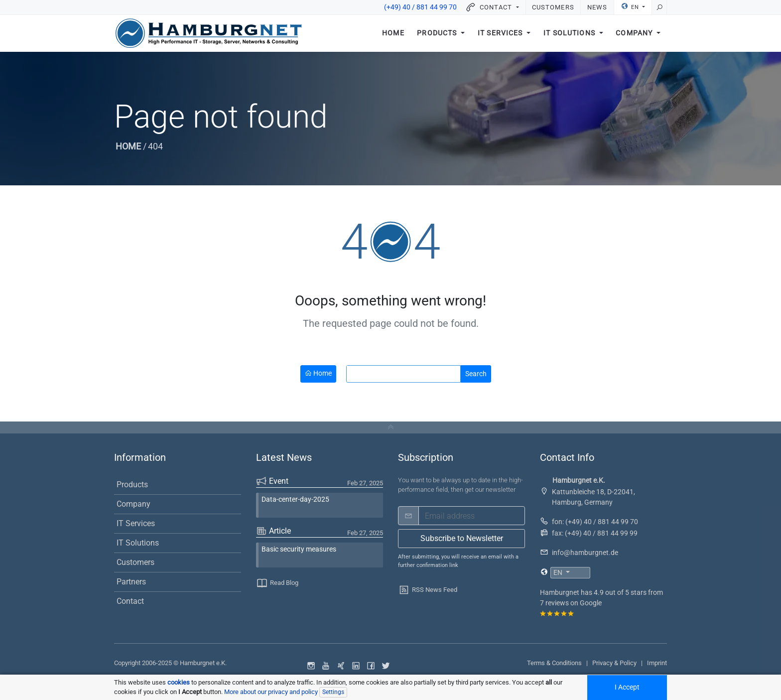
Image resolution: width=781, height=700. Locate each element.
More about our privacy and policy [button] (271, 692)
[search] (399, 374)
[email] (472, 516)
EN (631, 6)
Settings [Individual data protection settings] (333, 692)
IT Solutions (570, 34)
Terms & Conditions (554, 663)
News (597, 7)
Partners (131, 582)
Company (635, 34)
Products (438, 34)
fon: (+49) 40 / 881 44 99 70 (595, 522)
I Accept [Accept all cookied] (627, 687)
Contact (130, 601)
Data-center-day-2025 (295, 499)
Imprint (657, 663)
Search (476, 374)
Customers (553, 7)
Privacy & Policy (614, 663)
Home (393, 34)
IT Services (501, 34)
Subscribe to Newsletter (462, 538)
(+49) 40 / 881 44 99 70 (420, 7)
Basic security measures (299, 549)
